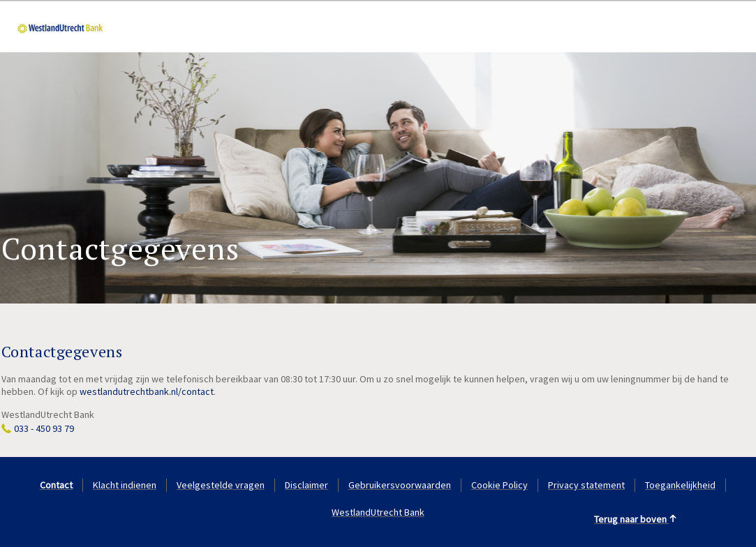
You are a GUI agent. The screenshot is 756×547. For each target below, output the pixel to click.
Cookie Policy (499, 485)
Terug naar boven (636, 519)
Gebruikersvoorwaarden (400, 485)
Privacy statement (586, 485)
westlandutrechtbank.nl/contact (147, 391)
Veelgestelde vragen (221, 485)
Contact (56, 485)
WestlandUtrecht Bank (378, 512)
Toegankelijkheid (680, 485)
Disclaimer (306, 485)
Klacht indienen (125, 485)
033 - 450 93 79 (44, 428)
